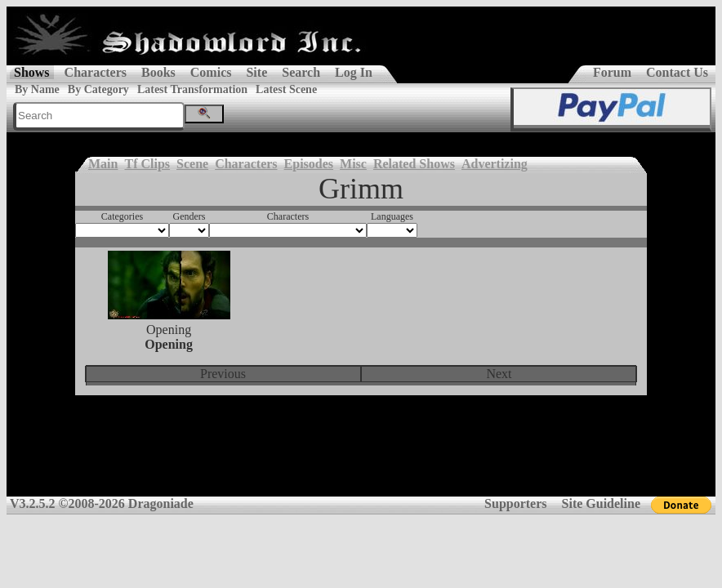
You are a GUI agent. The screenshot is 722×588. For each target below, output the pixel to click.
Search (301, 72)
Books (158, 72)
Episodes (309, 164)
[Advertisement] (361, 457)
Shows (32, 72)
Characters (96, 72)
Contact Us (677, 72)
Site (256, 72)
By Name (37, 89)
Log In (354, 72)
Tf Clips (147, 164)
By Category (98, 89)
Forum (612, 72)
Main (103, 164)
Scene (192, 164)
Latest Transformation (192, 89)
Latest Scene (286, 89)
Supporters (515, 503)
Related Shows (414, 164)
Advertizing (495, 164)
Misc (353, 164)
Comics (211, 72)
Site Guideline (601, 503)
